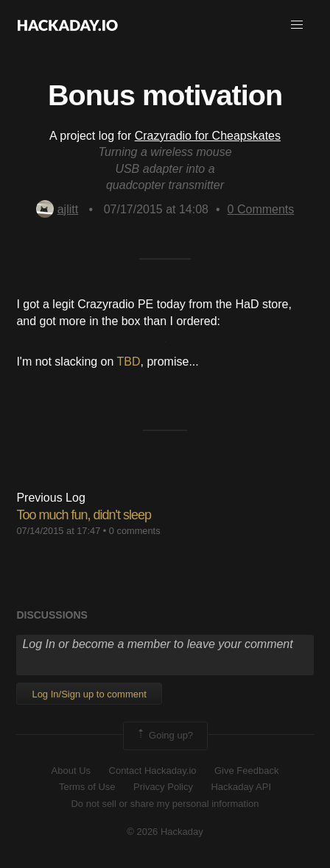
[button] (297, 25)
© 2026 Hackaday (165, 832)
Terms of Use (87, 787)
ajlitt (57, 209)
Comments (261, 209)
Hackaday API (241, 787)
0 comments (135, 531)
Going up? (164, 736)
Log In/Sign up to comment (89, 694)
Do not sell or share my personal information (165, 804)
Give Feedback (246, 771)
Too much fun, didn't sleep (84, 515)
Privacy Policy (163, 787)
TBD (129, 362)
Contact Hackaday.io (153, 771)
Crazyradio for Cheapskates (208, 136)
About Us (71, 771)
